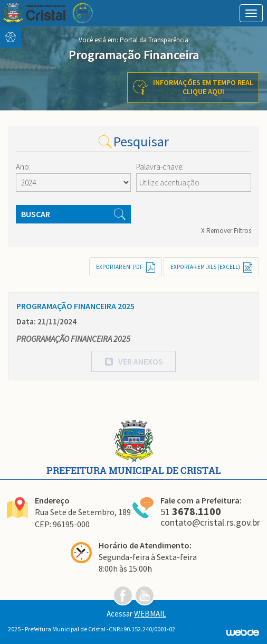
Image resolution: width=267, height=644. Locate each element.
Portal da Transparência (154, 40)
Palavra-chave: (160, 167)
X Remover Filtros (226, 231)
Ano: (23, 167)
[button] (133, 361)
